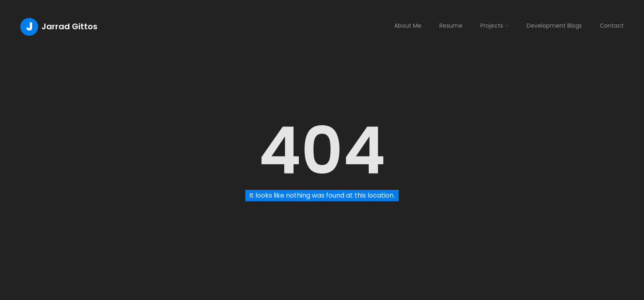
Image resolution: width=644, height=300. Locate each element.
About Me (408, 26)
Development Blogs (554, 26)
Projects (492, 26)
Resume (451, 26)
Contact (612, 26)
